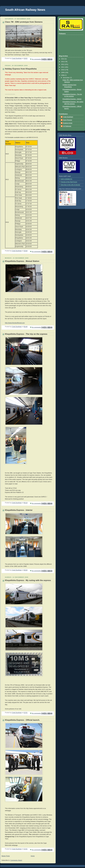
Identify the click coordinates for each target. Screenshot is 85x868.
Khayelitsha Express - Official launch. (22, 720)
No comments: (37, 59)
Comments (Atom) (16, 860)
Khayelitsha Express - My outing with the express (28, 580)
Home (33, 856)
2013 (63, 62)
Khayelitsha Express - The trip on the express (26, 334)
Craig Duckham (68, 117)
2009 (63, 73)
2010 (63, 70)
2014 (63, 59)
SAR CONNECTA (66, 179)
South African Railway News (25, 10)
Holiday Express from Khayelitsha (21, 69)
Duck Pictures (68, 120)
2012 (63, 64)
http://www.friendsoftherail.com (15, 323)
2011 (63, 67)
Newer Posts (6, 856)
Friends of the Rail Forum (69, 182)
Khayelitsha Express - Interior (19, 510)
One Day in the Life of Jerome (70, 185)
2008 (63, 75)
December (67, 78)
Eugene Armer (68, 123)
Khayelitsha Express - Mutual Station (22, 261)
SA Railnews (67, 126)
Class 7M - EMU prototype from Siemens (24, 22)
